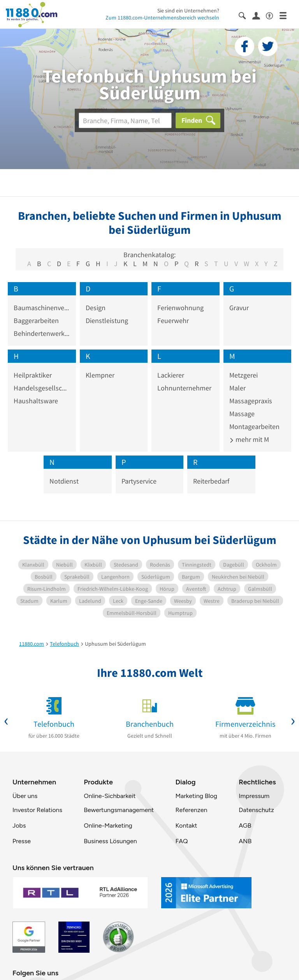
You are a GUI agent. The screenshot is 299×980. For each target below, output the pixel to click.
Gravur (239, 308)
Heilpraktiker (33, 375)
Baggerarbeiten (36, 320)
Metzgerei (244, 375)
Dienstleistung (107, 320)
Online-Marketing (108, 825)
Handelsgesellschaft (42, 388)
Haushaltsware (36, 401)
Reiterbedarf (211, 481)
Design (96, 308)
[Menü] (286, 15)
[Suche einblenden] (245, 15)
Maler (237, 388)
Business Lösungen (110, 841)
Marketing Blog (196, 796)
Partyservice (139, 481)
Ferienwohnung (180, 308)
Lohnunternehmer (184, 388)
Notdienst (64, 481)
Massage (242, 414)
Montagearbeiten (254, 426)
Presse (22, 841)
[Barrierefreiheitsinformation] (273, 15)
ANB (245, 841)
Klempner (100, 375)
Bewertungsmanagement (119, 810)
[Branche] (125, 120)
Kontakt (186, 825)
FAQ (181, 841)
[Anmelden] (259, 15)
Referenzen (191, 810)
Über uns (25, 796)
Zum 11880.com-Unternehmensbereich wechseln (162, 18)
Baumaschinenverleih (42, 308)
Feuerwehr (173, 320)
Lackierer (171, 375)
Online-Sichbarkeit (110, 796)
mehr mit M (249, 439)
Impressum (254, 796)
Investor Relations (37, 810)
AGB (245, 825)
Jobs (19, 825)
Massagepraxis (251, 401)
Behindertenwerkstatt (42, 333)
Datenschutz (256, 810)
